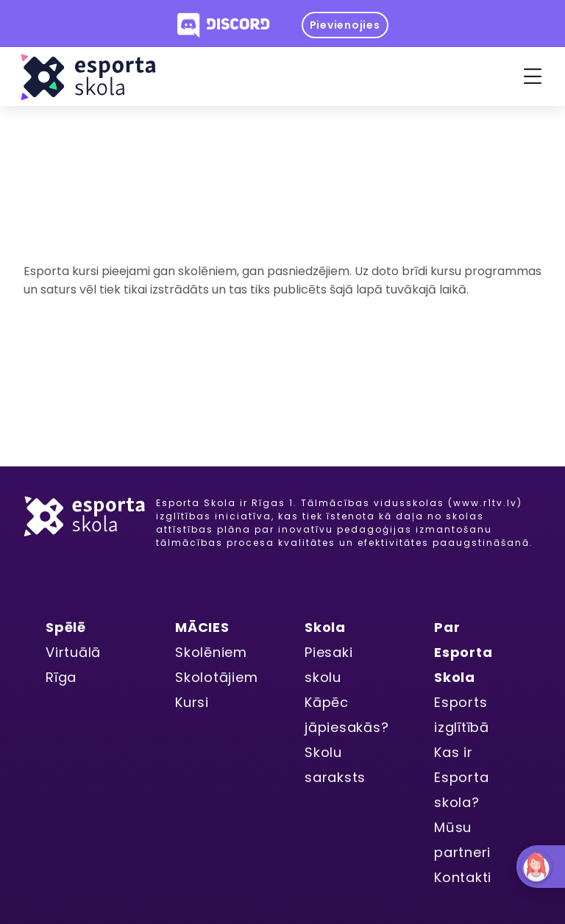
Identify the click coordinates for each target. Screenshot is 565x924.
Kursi (192, 702)
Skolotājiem (216, 677)
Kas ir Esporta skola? (461, 777)
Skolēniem (211, 652)
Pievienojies (345, 25)
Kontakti (463, 877)
